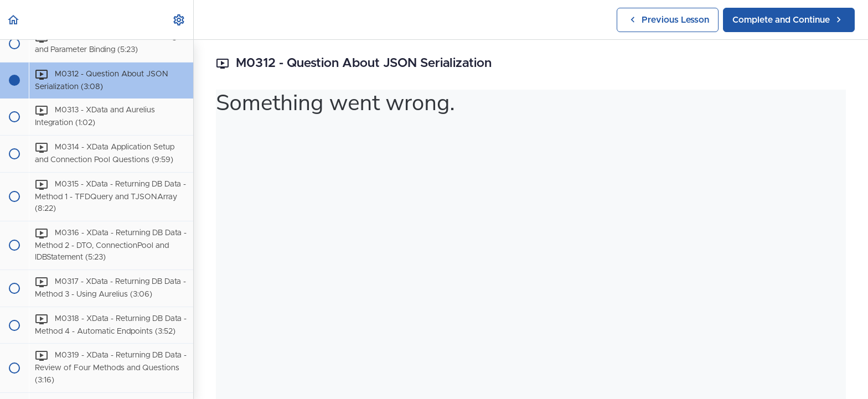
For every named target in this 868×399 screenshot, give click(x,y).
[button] (14, 20)
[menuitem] (179, 20)
